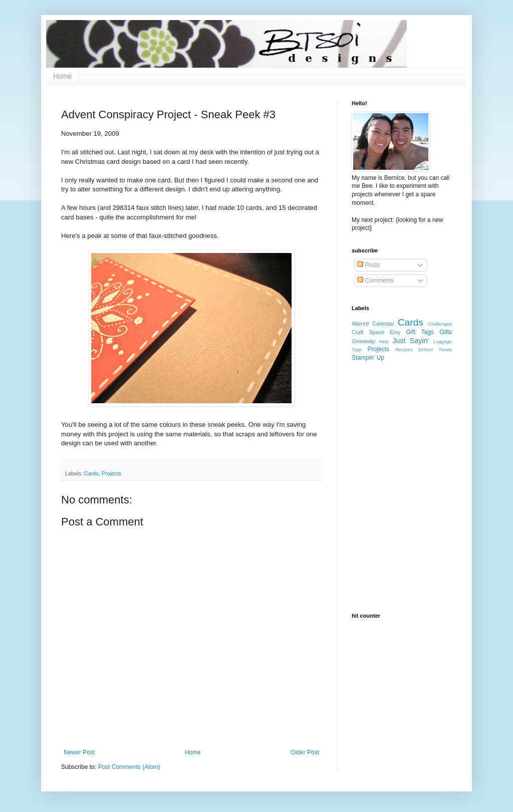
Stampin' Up (368, 358)
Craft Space (368, 332)
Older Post (305, 752)
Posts (368, 265)
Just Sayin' (411, 341)
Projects (111, 473)
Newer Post (79, 752)
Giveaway (363, 341)
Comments (375, 281)
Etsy (395, 332)
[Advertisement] (402, 427)
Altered (360, 324)
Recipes (404, 349)
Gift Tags (420, 332)
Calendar (383, 324)
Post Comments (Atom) (129, 767)
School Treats (435, 349)
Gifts (446, 332)
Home (62, 76)
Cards (91, 473)
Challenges (440, 324)
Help (384, 341)
